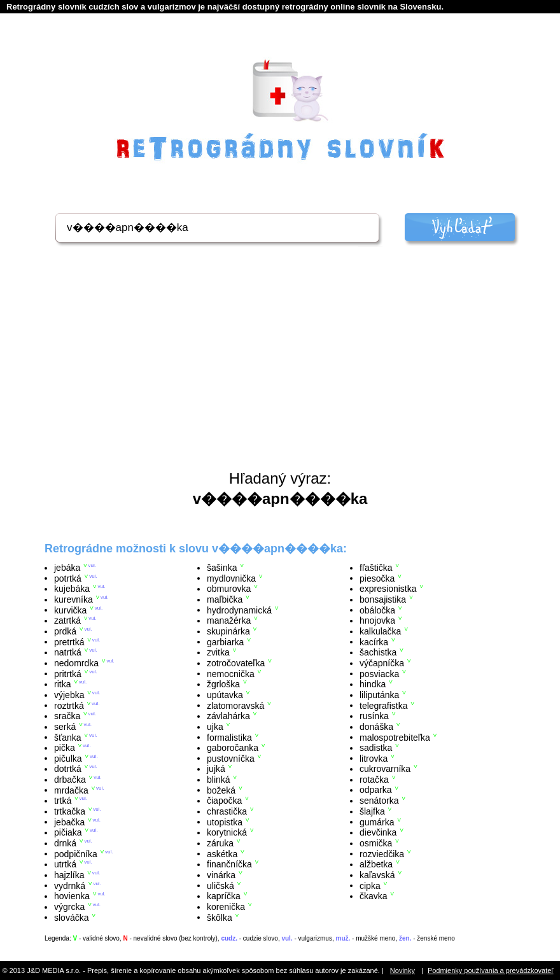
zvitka (218, 652)
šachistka (378, 652)
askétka (222, 853)
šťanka (68, 737)
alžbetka (376, 864)
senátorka (379, 801)
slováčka (71, 917)
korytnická (227, 832)
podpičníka (76, 853)
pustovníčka (231, 758)
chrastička (227, 811)
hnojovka (377, 620)
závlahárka (228, 716)
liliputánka (379, 695)
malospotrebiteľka (395, 737)
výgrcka (69, 907)
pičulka (68, 758)
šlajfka (372, 811)
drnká (65, 843)
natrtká (68, 652)
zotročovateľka (236, 663)
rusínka (374, 716)
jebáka (67, 568)
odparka (376, 790)
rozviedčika (382, 853)
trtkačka (70, 811)
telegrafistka (383, 705)
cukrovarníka (385, 769)
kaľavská (377, 875)
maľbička (225, 599)
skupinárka (228, 631)
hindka (373, 684)
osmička (376, 843)
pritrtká (68, 673)
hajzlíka (69, 875)
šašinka (222, 568)
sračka (67, 716)
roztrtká (69, 705)
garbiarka (225, 641)
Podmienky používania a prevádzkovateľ (491, 970)
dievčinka (378, 832)
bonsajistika (383, 599)
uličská (220, 885)
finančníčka (229, 864)
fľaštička (376, 568)
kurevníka (73, 599)
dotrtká (68, 769)
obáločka (377, 610)
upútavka (225, 695)
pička (65, 748)
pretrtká (69, 641)
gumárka (377, 822)
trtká (63, 801)
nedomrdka (76, 663)
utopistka (225, 822)
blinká (219, 780)
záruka (220, 843)
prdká (65, 631)
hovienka (72, 896)
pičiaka (68, 832)
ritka (62, 684)
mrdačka (71, 790)
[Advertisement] (280, 374)
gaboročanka (233, 748)
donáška (376, 727)
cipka (370, 885)
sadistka (376, 748)
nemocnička (231, 673)
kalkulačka (380, 631)
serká (65, 727)
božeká (221, 790)
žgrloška (223, 684)
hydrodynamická (239, 610)
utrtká (65, 864)
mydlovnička (231, 578)
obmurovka (229, 589)
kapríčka (224, 896)
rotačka (374, 780)
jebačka (69, 822)
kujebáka (72, 589)
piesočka (377, 578)
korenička (226, 907)
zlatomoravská (235, 705)
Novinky (402, 970)
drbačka (70, 780)
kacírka (374, 641)
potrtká (68, 578)
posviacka (379, 673)
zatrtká (67, 620)
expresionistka (388, 589)
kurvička (70, 610)
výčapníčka (382, 663)
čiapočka (224, 801)
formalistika (229, 737)
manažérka (229, 620)
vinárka (221, 875)
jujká (216, 769)
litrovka (374, 758)
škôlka (220, 917)
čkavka (374, 896)
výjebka (69, 695)
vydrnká (70, 885)
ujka (215, 727)
